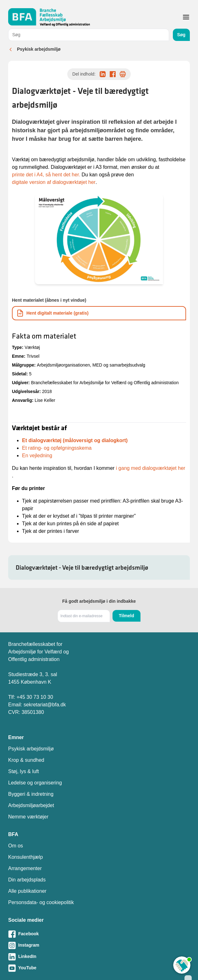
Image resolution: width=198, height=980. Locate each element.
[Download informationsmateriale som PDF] (99, 313)
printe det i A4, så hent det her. (46, 175)
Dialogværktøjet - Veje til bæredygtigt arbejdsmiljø (82, 567)
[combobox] (89, 35)
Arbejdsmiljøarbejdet (31, 805)
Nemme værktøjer (28, 817)
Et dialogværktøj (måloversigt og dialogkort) (75, 440)
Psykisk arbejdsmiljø (39, 49)
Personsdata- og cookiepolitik (41, 902)
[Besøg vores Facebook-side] (99, 934)
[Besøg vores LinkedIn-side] (99, 957)
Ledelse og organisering (35, 783)
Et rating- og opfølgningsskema (57, 448)
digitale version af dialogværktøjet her (54, 182)
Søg (181, 35)
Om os (16, 846)
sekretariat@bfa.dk (45, 705)
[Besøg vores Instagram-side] (99, 945)
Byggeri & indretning (31, 794)
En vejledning (37, 456)
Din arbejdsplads (27, 880)
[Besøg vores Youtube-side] (99, 968)
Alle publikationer (27, 891)
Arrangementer (25, 868)
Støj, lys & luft (24, 771)
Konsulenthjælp (25, 857)
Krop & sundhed (26, 760)
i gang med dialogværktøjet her (151, 468)
